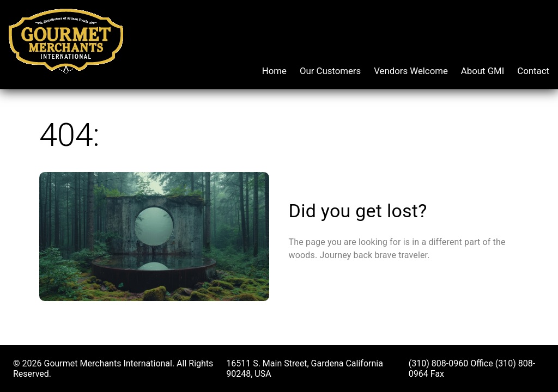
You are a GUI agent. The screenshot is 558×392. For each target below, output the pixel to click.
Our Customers (330, 71)
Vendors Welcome (411, 71)
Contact (533, 71)
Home (274, 71)
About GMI (483, 71)
